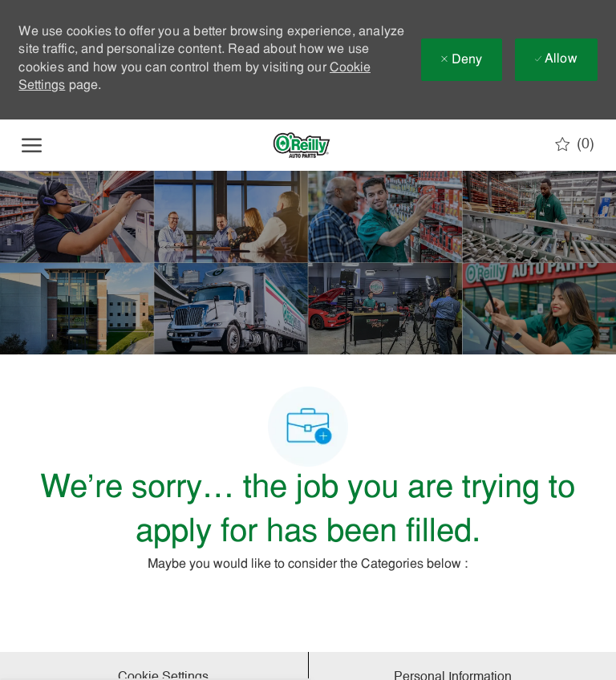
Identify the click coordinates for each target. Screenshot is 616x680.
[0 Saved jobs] (575, 144)
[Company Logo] (302, 145)
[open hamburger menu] (32, 145)
